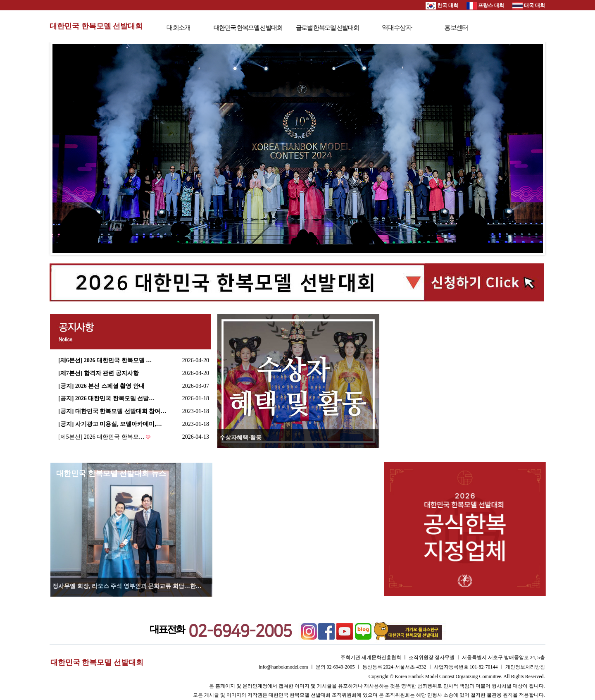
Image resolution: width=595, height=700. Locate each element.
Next (532, 148)
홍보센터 (456, 27)
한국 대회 (442, 5)
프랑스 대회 (485, 5)
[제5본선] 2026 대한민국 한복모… (101, 437)
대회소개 (178, 27)
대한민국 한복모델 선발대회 (96, 26)
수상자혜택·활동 (240, 438)
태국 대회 (529, 5)
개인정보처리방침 (525, 667)
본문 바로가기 (0, 0)
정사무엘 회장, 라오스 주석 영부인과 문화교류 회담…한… (127, 586)
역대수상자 (397, 27)
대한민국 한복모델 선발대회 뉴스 (111, 473)
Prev (63, 148)
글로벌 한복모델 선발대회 (327, 28)
